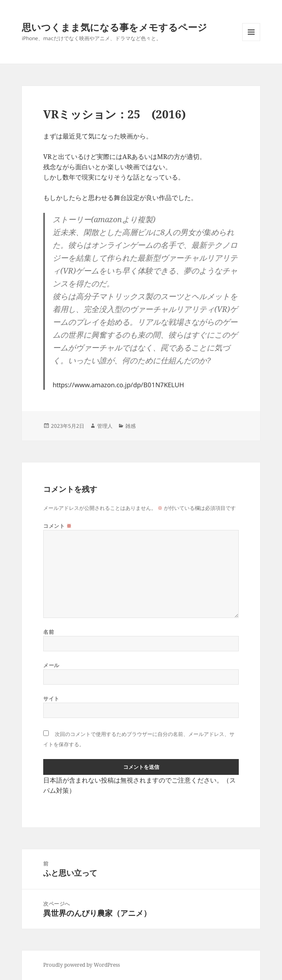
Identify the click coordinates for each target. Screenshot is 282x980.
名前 (49, 632)
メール (51, 665)
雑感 (131, 426)
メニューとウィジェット (251, 41)
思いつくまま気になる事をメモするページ (114, 27)
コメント (57, 526)
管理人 (105, 426)
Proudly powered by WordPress (82, 965)
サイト (51, 699)
